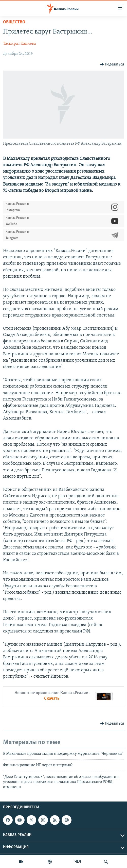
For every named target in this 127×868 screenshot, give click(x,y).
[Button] (112, 64)
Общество (14, 22)
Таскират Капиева (20, 44)
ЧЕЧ (78, 862)
